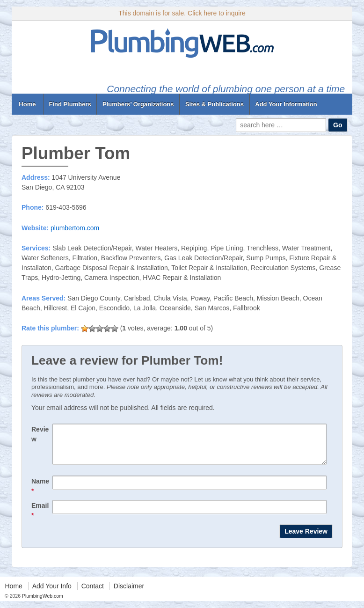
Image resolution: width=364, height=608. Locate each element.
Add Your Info (52, 593)
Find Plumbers (70, 104)
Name (40, 493)
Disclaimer (129, 593)
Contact (93, 593)
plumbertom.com (75, 228)
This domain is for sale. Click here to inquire (182, 13)
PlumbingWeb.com (42, 603)
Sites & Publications (215, 104)
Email (40, 517)
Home (27, 104)
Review (40, 434)
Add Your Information (286, 104)
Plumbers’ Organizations (138, 104)
